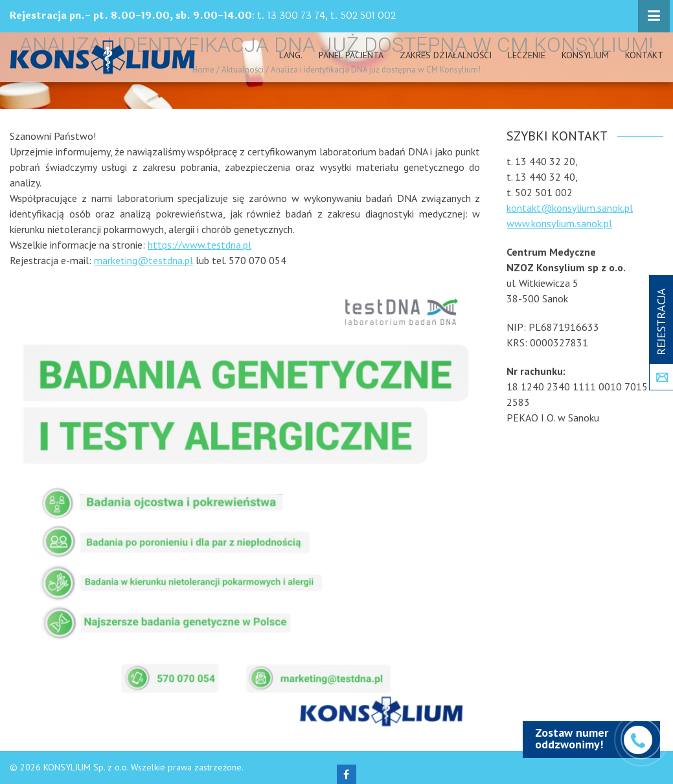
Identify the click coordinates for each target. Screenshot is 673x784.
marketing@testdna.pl (143, 260)
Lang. (291, 55)
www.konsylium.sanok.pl (559, 223)
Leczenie (527, 55)
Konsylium (585, 55)
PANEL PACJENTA (351, 55)
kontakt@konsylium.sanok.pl (570, 208)
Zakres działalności (446, 55)
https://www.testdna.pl (200, 245)
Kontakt (644, 55)
